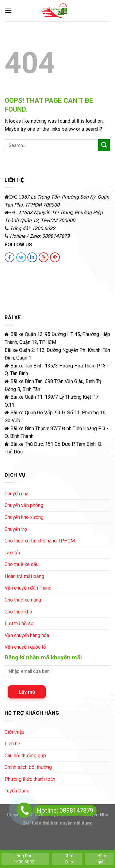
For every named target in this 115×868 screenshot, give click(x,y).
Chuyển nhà (17, 494)
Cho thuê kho (18, 612)
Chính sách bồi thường (28, 767)
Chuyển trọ (16, 529)
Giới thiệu (14, 732)
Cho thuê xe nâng (23, 600)
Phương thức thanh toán (30, 779)
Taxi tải (12, 553)
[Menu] (8, 11)
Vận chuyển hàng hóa (27, 635)
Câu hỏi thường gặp (25, 756)
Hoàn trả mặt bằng (24, 576)
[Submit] (104, 145)
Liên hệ (12, 744)
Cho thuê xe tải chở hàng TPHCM (40, 541)
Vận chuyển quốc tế (25, 647)
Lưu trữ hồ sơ (19, 623)
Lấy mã (27, 692)
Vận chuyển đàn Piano (28, 588)
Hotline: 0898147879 (63, 810)
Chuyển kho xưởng (24, 517)
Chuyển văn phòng (24, 505)
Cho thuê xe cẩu (22, 564)
